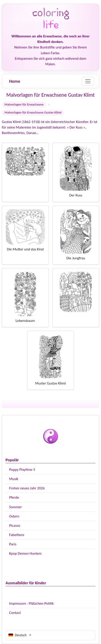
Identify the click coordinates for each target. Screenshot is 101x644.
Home (15, 81)
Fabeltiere (17, 535)
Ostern (14, 516)
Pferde (14, 497)
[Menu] (88, 81)
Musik (14, 479)
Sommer (16, 507)
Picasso (15, 526)
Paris (13, 544)
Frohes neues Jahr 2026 (27, 488)
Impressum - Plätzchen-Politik (31, 603)
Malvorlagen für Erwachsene (24, 104)
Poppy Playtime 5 (22, 470)
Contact (15, 613)
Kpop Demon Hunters (25, 553)
